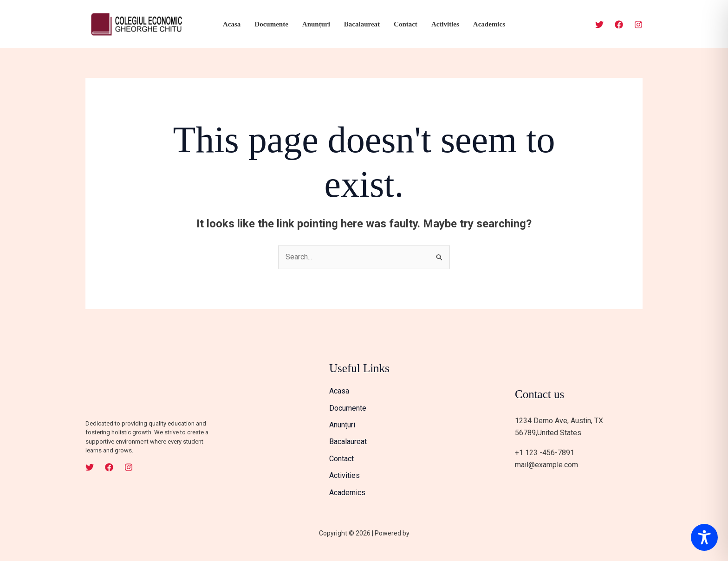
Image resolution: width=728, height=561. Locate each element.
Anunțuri (316, 24)
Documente (271, 24)
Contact (406, 24)
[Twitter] (599, 25)
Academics (489, 24)
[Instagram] (638, 25)
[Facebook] (619, 25)
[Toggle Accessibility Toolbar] (704, 537)
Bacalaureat (362, 24)
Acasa (232, 24)
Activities (445, 24)
